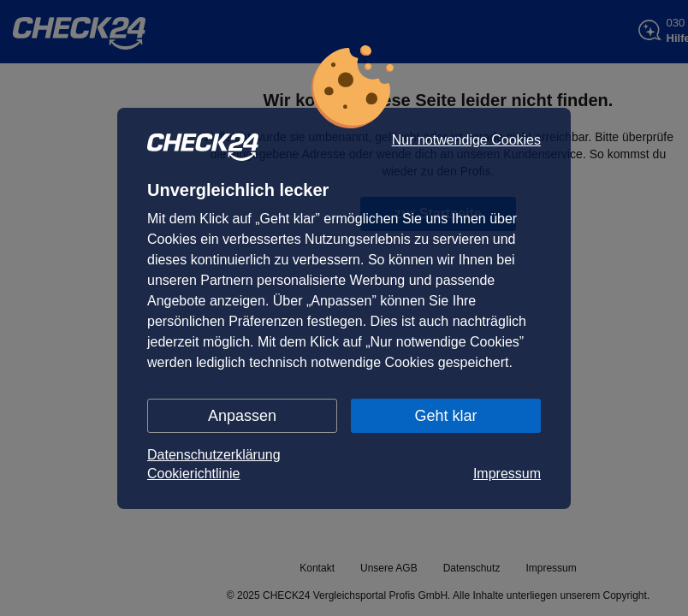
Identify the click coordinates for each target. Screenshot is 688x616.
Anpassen (242, 416)
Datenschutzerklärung (214, 455)
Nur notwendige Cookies (466, 140)
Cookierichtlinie (194, 474)
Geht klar (445, 416)
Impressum (507, 474)
